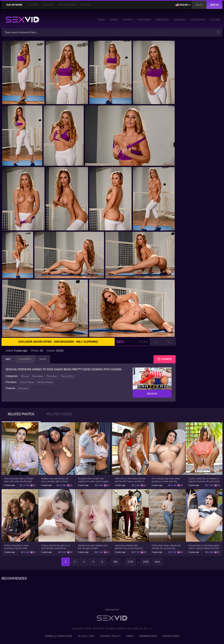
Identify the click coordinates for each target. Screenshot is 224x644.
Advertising (171, 636)
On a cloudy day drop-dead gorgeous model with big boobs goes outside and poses (166, 480)
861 (116, 562)
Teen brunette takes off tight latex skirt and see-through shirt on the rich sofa (19, 480)
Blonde (25, 376)
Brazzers (23, 388)
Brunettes (38, 376)
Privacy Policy (110, 636)
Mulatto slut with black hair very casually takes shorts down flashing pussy (55, 480)
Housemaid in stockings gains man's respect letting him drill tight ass (204, 547)
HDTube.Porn (67, 5)
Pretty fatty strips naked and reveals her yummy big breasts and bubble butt (166, 547)
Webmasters (148, 636)
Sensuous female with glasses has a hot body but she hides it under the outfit (129, 547)
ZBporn (48, 5)
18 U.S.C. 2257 (86, 636)
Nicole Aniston (45, 382)
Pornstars (52, 376)
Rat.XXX (85, 5)
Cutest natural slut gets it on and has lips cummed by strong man (56, 547)
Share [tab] (43, 359)
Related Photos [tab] (21, 414)
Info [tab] (8, 359)
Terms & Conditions (58, 636)
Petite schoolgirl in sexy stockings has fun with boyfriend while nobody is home (17, 547)
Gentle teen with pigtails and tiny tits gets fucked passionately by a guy (93, 547)
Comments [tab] (25, 359)
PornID (34, 5)
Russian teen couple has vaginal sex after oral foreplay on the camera (93, 480)
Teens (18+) (67, 376)
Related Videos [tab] (59, 414)
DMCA (130, 636)
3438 (146, 562)
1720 (130, 562)
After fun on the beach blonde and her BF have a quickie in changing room (130, 480)
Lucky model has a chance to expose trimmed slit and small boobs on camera (204, 480)
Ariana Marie (27, 382)
